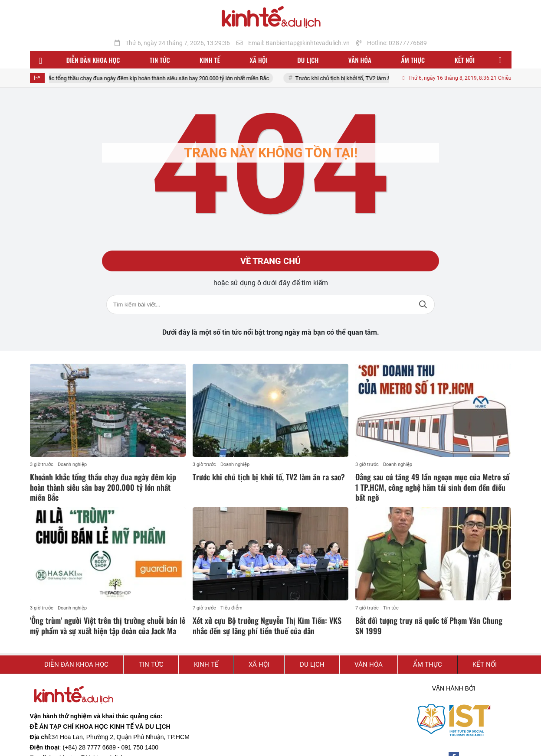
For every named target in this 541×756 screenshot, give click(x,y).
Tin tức (391, 608)
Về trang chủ (270, 261)
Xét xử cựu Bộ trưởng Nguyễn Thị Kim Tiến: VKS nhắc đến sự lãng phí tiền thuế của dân (267, 625)
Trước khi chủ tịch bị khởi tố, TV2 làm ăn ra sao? (365, 78)
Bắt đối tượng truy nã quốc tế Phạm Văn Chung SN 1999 (429, 625)
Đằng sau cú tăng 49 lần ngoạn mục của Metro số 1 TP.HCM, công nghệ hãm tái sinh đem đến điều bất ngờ (432, 487)
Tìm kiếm (423, 305)
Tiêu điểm (231, 608)
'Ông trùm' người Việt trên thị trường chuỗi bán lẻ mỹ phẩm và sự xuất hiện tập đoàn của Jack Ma (108, 625)
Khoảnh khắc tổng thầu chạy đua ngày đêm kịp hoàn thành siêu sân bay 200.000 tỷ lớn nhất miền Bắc (157, 78)
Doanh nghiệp (72, 464)
